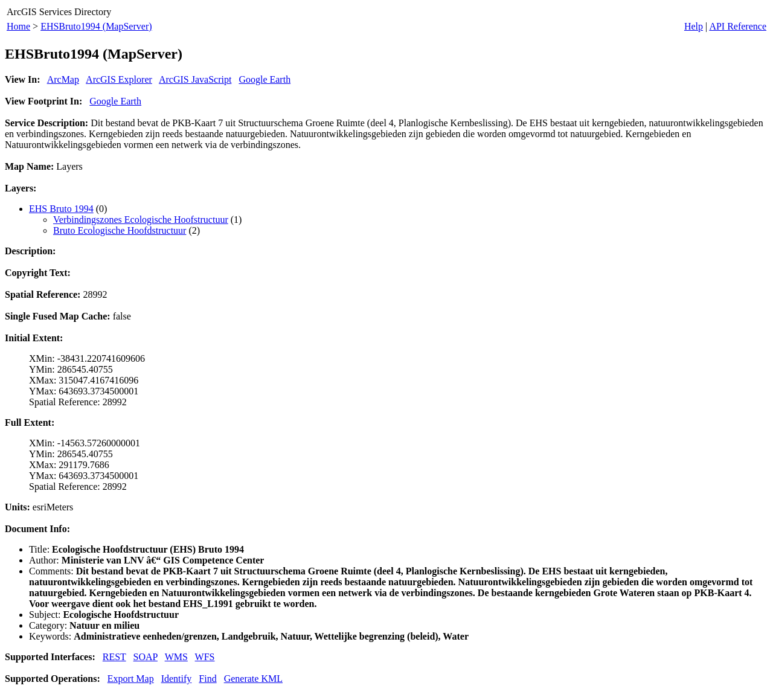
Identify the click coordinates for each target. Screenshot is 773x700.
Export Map (131, 679)
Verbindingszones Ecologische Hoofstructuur (141, 220)
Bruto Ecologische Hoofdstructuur (120, 230)
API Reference (738, 26)
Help (694, 26)
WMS (176, 657)
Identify (177, 679)
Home (18, 26)
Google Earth (265, 79)
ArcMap (63, 79)
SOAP (146, 657)
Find (207, 679)
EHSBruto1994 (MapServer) (96, 26)
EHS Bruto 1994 (61, 209)
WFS (205, 657)
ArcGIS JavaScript (195, 79)
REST (114, 657)
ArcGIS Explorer (119, 79)
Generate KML (253, 679)
